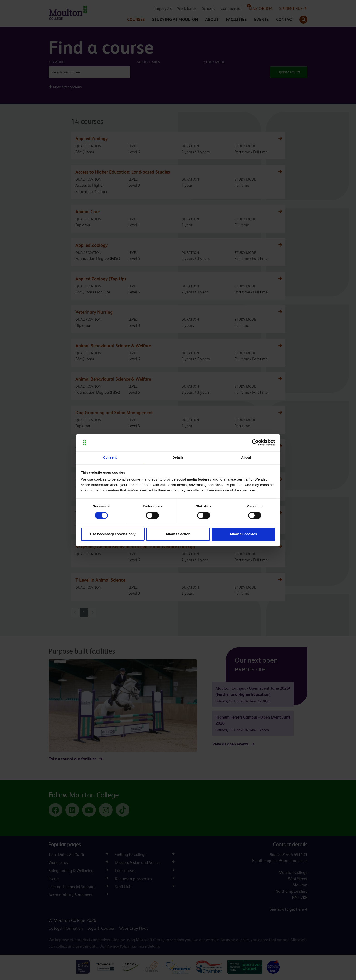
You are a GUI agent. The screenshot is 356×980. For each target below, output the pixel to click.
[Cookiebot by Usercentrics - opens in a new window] (255, 442)
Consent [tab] (110, 458)
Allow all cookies (243, 534)
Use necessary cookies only (113, 534)
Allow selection (178, 534)
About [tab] (246, 458)
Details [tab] (178, 458)
